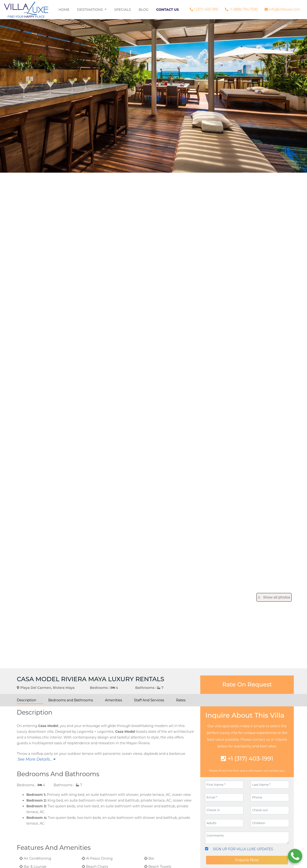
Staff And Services (149, 700)
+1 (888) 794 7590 (241, 9)
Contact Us (167, 10)
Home (64, 10)
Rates (181, 700)
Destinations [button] (91, 10)
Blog (144, 10)
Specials (123, 10)
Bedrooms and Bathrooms (71, 700)
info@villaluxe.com (282, 9)
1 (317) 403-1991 (204, 9)
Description (27, 700)
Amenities (114, 700)
